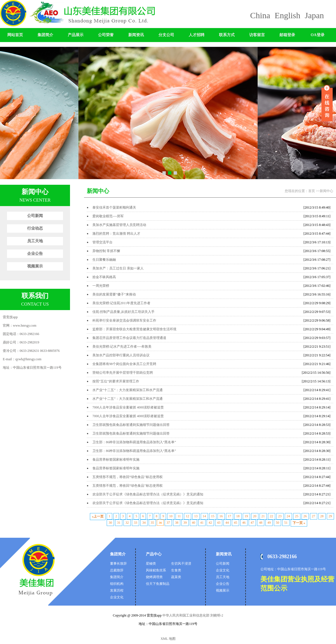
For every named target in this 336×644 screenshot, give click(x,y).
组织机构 (117, 584)
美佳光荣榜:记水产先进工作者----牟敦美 (122, 347)
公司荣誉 (106, 35)
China (260, 15)
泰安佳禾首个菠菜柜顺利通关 (114, 207)
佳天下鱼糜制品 (158, 584)
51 (286, 523)
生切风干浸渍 (181, 564)
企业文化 (117, 597)
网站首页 (15, 35)
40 (193, 523)
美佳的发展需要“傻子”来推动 (114, 294)
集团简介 (45, 35)
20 (255, 516)
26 (305, 516)
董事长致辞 (118, 564)
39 (185, 523)
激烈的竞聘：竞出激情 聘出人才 (116, 234)
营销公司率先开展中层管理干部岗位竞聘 (123, 373)
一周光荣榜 (101, 286)
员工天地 (35, 241)
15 (213, 516)
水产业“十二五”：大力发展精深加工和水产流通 (128, 390)
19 (246, 516)
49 (269, 523)
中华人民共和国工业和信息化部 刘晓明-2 (192, 615)
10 (171, 516)
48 (261, 523)
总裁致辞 (117, 570)
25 (297, 516)
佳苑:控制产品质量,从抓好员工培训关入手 (123, 312)
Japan (314, 15)
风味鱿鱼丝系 (156, 570)
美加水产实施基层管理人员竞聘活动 (119, 225)
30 (110, 523)
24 (288, 516)
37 (168, 523)
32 (127, 523)
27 (314, 516)
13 (196, 516)
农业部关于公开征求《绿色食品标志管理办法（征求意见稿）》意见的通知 (148, 494)
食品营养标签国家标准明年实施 (116, 460)
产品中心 (154, 554)
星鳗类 (151, 564)
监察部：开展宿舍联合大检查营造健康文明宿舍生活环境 (134, 329)
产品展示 (76, 35)
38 (177, 523)
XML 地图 (168, 639)
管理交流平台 (102, 242)
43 (219, 523)
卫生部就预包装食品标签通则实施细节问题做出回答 (131, 425)
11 (179, 516)
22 (272, 516)
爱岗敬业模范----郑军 (108, 216)
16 (221, 516)
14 (204, 516)
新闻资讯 (136, 35)
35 (152, 523)
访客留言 (257, 35)
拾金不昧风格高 (104, 277)
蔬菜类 (176, 577)
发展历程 (117, 590)
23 (280, 516)
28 (322, 516)
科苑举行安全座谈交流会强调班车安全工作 (124, 320)
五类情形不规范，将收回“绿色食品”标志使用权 (128, 477)
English (288, 15)
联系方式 (227, 35)
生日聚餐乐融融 (104, 260)
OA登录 (318, 35)
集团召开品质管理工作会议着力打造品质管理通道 (129, 338)
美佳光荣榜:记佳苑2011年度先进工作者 (121, 303)
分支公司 (166, 35)
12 (188, 516)
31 (119, 523)
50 (277, 523)
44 (227, 523)
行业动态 (35, 228)
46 (244, 523)
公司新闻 (35, 216)
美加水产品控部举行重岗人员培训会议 (121, 355)
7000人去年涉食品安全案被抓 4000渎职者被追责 (128, 407)
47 (252, 523)
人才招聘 (197, 35)
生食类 (176, 570)
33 (136, 523)
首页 (312, 191)
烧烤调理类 (154, 577)
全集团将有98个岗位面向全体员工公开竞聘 (124, 364)
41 (202, 523)
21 (263, 516)
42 (210, 523)
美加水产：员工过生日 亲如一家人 (118, 268)
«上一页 (98, 516)
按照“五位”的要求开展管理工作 (116, 381)
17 (230, 516)
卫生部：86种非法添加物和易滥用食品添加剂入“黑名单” (134, 442)
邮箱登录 (287, 35)
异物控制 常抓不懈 (106, 251)
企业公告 (35, 254)
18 (238, 516)
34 (144, 523)
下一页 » (299, 523)
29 (330, 516)
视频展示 (35, 266)
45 (235, 523)
